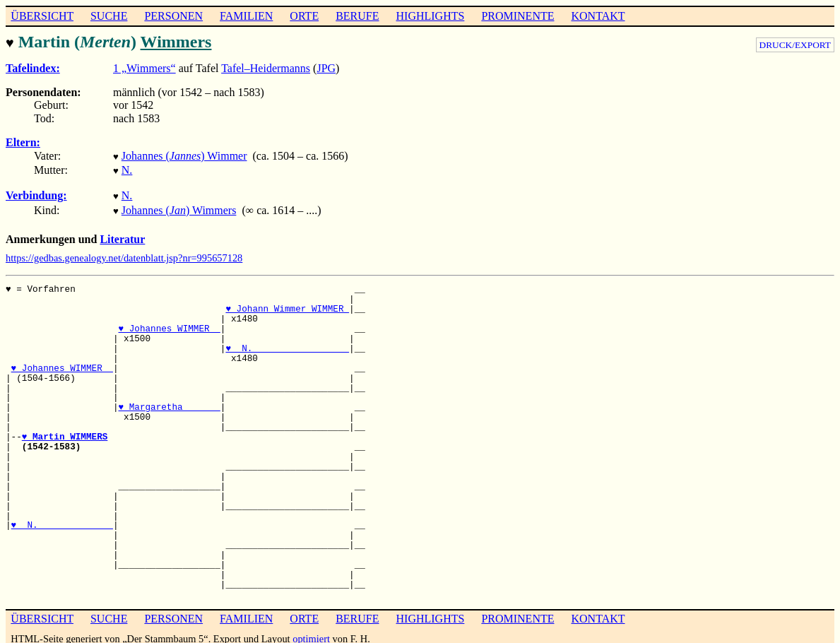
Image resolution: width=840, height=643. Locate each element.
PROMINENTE (517, 16)
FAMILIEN (246, 16)
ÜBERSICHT (42, 16)
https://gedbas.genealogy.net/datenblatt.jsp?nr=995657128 (124, 251)
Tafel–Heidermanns (266, 67)
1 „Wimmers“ (144, 67)
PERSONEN (173, 16)
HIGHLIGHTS (431, 16)
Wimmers (176, 42)
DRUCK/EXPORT (795, 45)
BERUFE (357, 16)
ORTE (304, 16)
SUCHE (109, 16)
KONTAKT (598, 16)
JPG (326, 67)
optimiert (311, 632)
